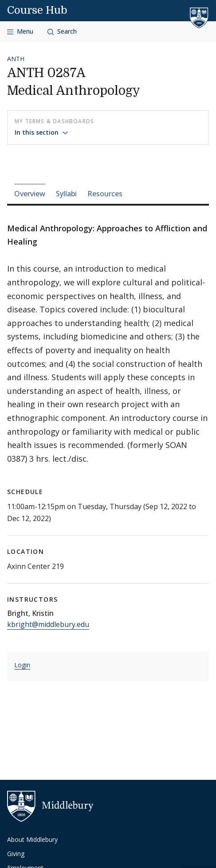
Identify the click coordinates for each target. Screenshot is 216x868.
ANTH (16, 59)
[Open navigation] (20, 32)
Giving (16, 854)
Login (22, 665)
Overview (30, 194)
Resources (105, 194)
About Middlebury (32, 839)
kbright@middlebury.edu (48, 624)
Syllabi (66, 194)
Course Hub (37, 10)
